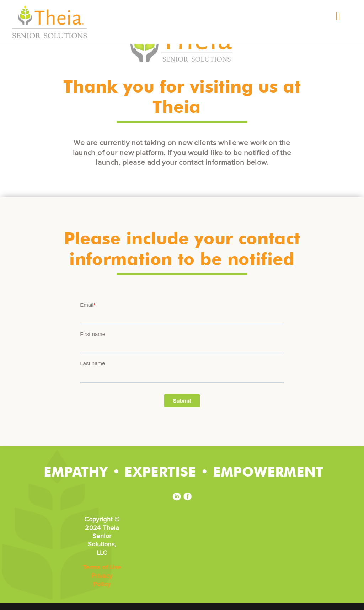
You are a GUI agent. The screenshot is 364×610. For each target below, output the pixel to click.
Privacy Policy (102, 580)
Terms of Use (102, 567)
